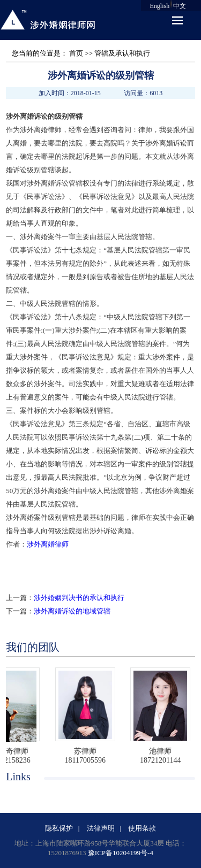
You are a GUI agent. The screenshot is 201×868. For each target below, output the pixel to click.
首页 (76, 53)
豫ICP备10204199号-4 (121, 853)
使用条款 (142, 828)
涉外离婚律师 (48, 544)
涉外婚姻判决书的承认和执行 (79, 598)
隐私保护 (59, 828)
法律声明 (101, 828)
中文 (180, 6)
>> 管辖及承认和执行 (117, 53)
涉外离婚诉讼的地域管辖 (72, 611)
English (160, 6)
